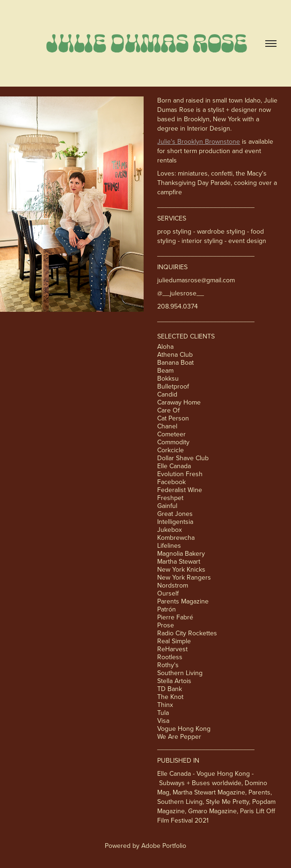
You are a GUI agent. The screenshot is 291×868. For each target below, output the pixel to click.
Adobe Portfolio (164, 846)
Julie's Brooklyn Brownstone (199, 141)
